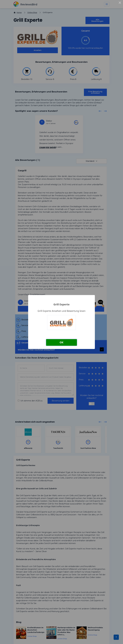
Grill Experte (61, 304)
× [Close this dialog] (120, 3)
